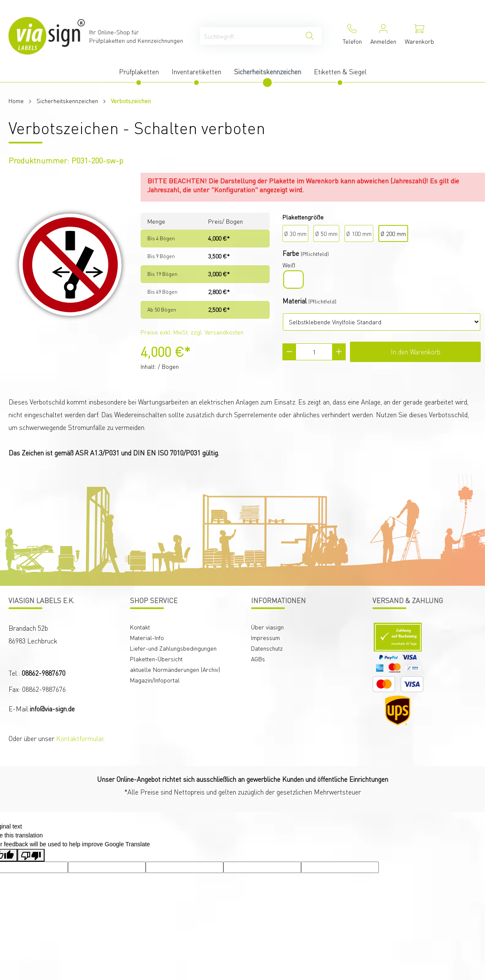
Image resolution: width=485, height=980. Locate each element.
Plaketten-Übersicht (156, 659)
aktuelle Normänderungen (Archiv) (175, 669)
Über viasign (267, 627)
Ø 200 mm (393, 233)
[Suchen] (310, 36)
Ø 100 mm (359, 233)
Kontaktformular (80, 738)
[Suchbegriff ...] (249, 36)
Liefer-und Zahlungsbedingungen (173, 648)
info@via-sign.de (52, 709)
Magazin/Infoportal (155, 680)
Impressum (265, 637)
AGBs (258, 659)
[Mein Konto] (383, 36)
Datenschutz (267, 648)
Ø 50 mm (326, 233)
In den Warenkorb (416, 352)
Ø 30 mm (295, 233)
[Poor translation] (31, 855)
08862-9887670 (44, 673)
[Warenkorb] (419, 36)
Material (295, 301)
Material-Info (147, 637)
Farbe (291, 253)
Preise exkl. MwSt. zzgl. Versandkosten (192, 332)
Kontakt (140, 627)
